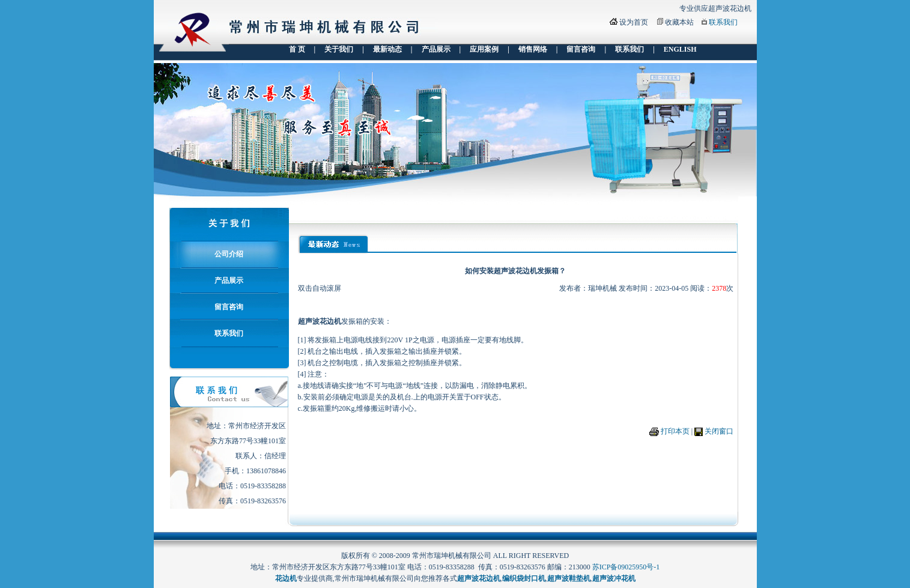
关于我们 (339, 49)
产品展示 (436, 49)
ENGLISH (680, 49)
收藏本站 (679, 22)
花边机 (286, 578)
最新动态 (387, 49)
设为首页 (634, 22)
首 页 (297, 49)
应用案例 (484, 49)
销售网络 (533, 49)
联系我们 (723, 22)
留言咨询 (581, 49)
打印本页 (675, 431)
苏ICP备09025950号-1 (626, 567)
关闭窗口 (719, 431)
